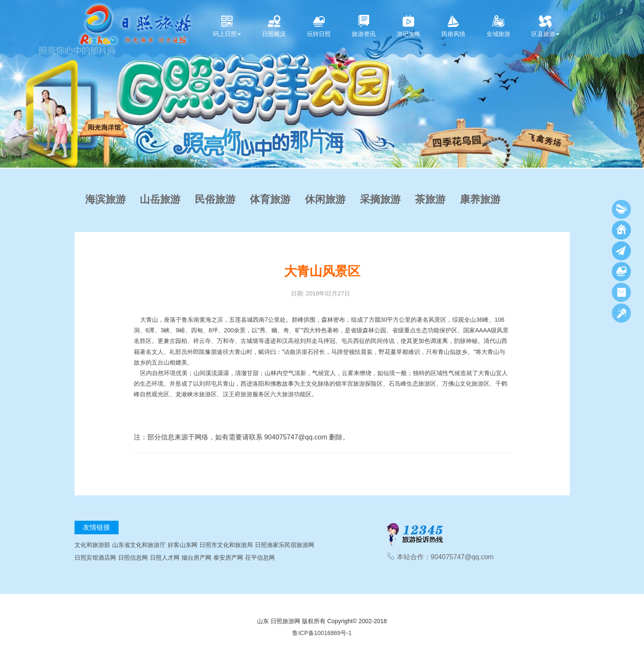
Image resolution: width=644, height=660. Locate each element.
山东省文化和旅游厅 (139, 545)
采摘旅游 (380, 199)
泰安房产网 (228, 558)
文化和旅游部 (92, 545)
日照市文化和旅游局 (226, 545)
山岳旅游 (160, 199)
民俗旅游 (215, 199)
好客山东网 (182, 545)
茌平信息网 (260, 558)
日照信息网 (133, 558)
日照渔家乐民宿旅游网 (285, 545)
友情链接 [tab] (97, 527)
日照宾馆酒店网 (95, 558)
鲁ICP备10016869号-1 (322, 633)
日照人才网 (165, 558)
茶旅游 (430, 199)
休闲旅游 (325, 199)
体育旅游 (270, 199)
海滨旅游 (105, 199)
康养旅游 (480, 199)
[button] (8, 84)
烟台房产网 (196, 558)
